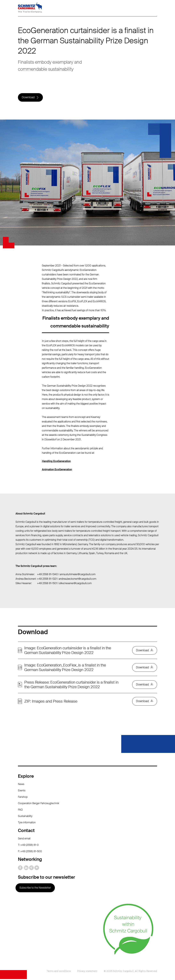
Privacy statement (87, 972)
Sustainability (25, 817)
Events (22, 791)
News (21, 785)
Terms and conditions (59, 972)
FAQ (20, 811)
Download (28, 98)
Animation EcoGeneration (57, 470)
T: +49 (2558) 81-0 (28, 846)
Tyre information (27, 823)
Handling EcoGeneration (56, 462)
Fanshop (23, 798)
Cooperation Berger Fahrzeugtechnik (39, 804)
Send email (24, 839)
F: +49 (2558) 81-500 (30, 852)
